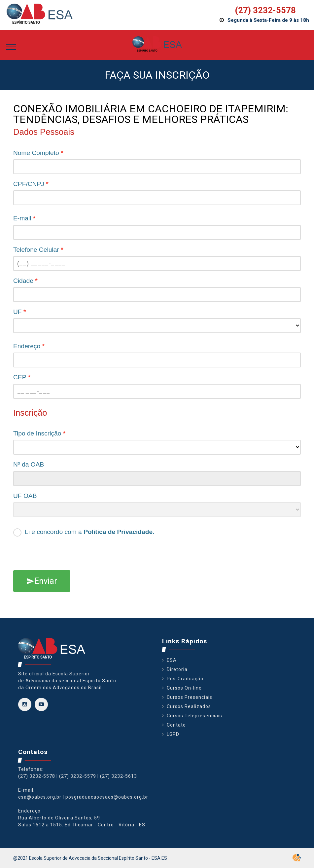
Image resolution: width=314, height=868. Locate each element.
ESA (172, 660)
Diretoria (177, 669)
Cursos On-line (184, 688)
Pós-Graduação (185, 679)
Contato (176, 725)
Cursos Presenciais (190, 697)
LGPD (173, 734)
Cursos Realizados (189, 706)
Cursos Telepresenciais (194, 716)
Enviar (42, 581)
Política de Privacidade (118, 532)
